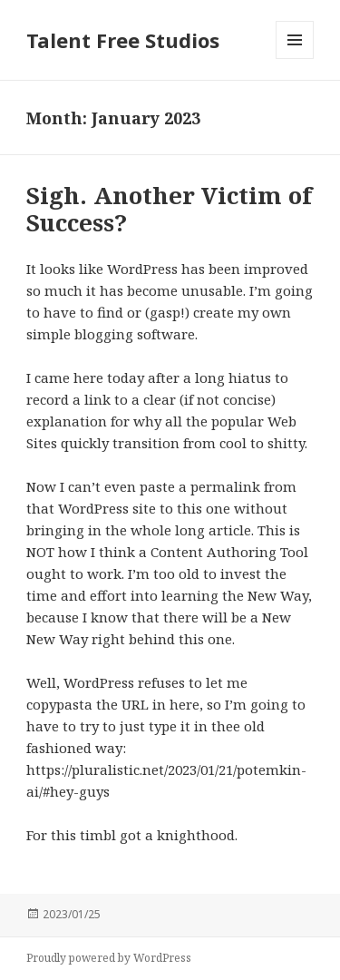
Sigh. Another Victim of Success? (169, 209)
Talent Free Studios (123, 40)
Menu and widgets (295, 59)
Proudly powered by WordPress (109, 958)
